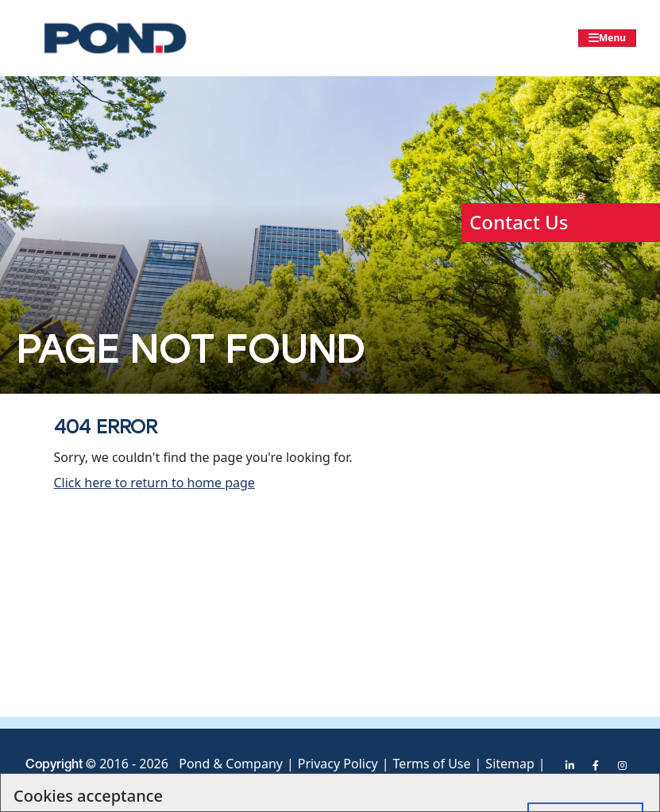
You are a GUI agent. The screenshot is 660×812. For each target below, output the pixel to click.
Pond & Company (231, 764)
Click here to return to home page (154, 483)
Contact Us (519, 222)
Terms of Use (432, 764)
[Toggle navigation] (607, 38)
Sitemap (510, 764)
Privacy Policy (338, 764)
